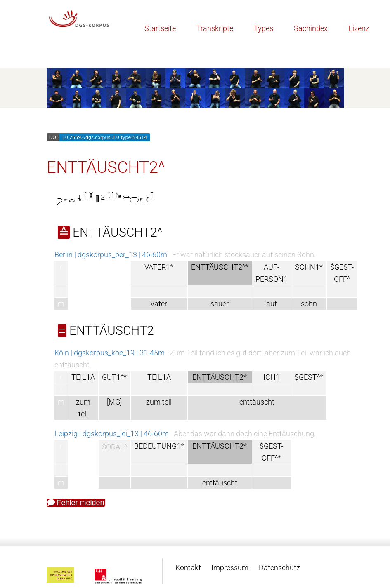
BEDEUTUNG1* (159, 446)
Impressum (230, 568)
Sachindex (311, 28)
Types (264, 28)
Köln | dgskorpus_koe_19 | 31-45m (110, 353)
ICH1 (272, 377)
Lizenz (359, 28)
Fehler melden (76, 503)
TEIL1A (83, 377)
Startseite (160, 28)
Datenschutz (279, 568)
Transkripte (215, 28)
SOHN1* (309, 267)
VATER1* (159, 267)
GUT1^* (114, 377)
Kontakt (188, 568)
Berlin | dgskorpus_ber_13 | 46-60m (111, 255)
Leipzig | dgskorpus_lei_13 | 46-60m (112, 434)
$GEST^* (309, 377)
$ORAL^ (115, 447)
